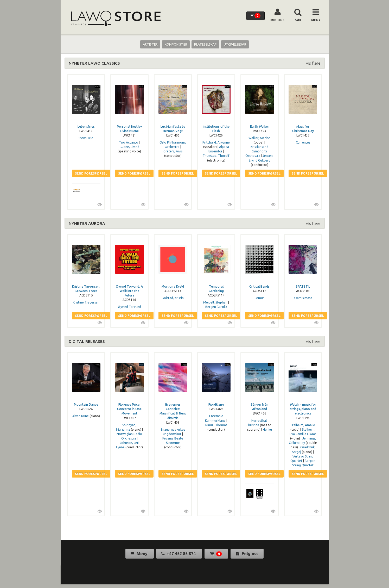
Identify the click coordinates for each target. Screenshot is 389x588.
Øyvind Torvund (129, 307)
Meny (140, 554)
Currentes (303, 142)
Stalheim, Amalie (303, 425)
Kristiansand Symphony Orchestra (257, 151)
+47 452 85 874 (179, 554)
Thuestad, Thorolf (216, 156)
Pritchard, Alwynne (216, 142)
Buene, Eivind (129, 147)
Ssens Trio (86, 138)
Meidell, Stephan (215, 302)
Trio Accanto (129, 142)
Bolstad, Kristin (173, 298)
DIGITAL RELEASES (87, 341)
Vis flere (313, 63)
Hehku (267, 429)
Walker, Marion (260, 138)
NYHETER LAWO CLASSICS (94, 63)
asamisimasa (303, 298)
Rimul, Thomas (216, 425)
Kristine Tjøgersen (86, 302)
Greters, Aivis (173, 151)
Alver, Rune (81, 416)
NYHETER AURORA (87, 223)
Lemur (259, 298)
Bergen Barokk (216, 307)
